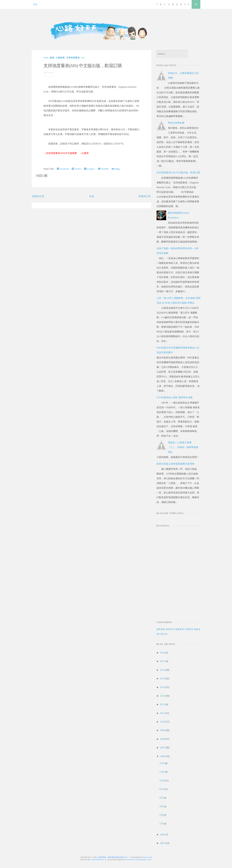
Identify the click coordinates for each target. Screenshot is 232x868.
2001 (162, 843)
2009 (162, 730)
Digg (116, 169)
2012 (162, 704)
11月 (162, 772)
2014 (162, 687)
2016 (162, 670)
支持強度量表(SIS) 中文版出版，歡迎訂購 (83, 66)
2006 (162, 756)
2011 (162, 713)
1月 (161, 824)
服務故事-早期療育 (184, 629)
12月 (162, 763)
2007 (162, 748)
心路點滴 (60, 58)
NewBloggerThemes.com (139, 860)
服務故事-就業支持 (166, 629)
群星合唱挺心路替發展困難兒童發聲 (175, 464)
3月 (161, 806)
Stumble (103, 169)
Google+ (90, 169)
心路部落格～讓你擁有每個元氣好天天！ (113, 857)
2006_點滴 (49, 58)
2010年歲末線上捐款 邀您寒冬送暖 (175, 397)
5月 (161, 798)
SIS (83, 58)
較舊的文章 (145, 196)
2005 (162, 835)
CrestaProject (98, 860)
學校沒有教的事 (176, 123)
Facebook (63, 169)
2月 (161, 815)
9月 (161, 789)
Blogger (148, 857)
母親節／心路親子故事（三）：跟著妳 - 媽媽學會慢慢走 (183, 447)
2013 (162, 696)
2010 (162, 722)
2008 (162, 739)
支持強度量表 (73, 58)
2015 (162, 679)
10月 (162, 781)
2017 (162, 661)
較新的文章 (38, 196)
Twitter (76, 169)
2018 (162, 653)
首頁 (35, 4)
